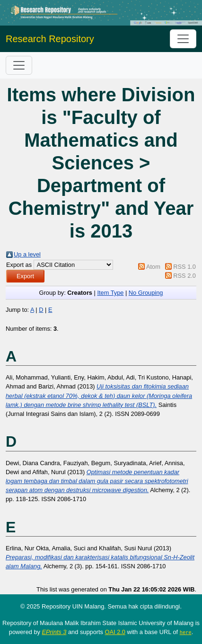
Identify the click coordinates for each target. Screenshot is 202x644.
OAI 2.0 (115, 632)
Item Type (110, 293)
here (186, 632)
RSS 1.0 (184, 267)
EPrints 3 (54, 632)
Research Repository (50, 39)
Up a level (27, 254)
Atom (153, 267)
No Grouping (146, 293)
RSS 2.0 (184, 276)
